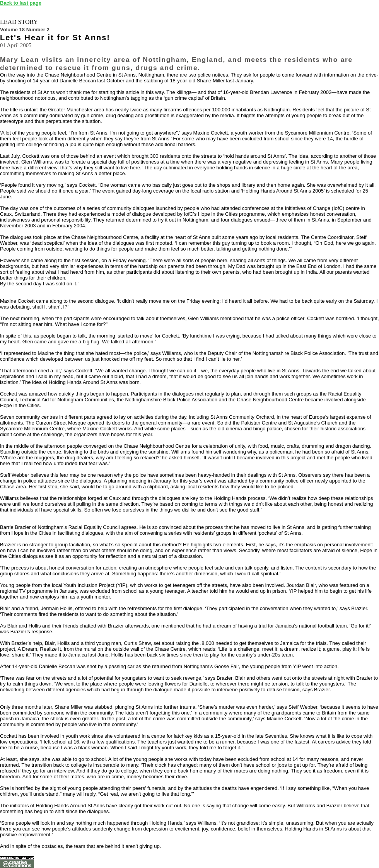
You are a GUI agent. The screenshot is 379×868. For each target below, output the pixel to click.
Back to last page (21, 3)
